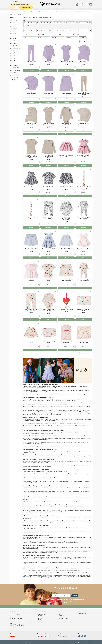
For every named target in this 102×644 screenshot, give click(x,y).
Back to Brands (13, 80)
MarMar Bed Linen (14, 30)
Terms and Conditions (60, 642)
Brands (15, 15)
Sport (59, 9)
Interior (82, 9)
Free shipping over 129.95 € (83, 12)
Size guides (41, 620)
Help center (41, 618)
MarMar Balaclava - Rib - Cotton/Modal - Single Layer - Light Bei (31, 125)
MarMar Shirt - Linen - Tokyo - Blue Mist (66, 249)
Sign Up (75, 596)
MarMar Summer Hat (14, 66)
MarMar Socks (13, 64)
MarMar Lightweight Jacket (15, 49)
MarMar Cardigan (14, 37)
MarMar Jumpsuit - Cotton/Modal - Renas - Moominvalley (84, 218)
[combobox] (31, 67)
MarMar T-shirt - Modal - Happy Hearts (49, 280)
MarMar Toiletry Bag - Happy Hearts (49, 342)
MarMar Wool (13, 22)
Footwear (51, 9)
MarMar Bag (13, 27)
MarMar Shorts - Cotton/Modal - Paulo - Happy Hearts (66, 280)
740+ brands (16, 12)
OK (17, 7)
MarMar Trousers (13, 74)
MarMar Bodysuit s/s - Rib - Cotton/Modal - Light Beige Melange (49, 125)
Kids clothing (41, 9)
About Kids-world (63, 613)
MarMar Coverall (13, 39)
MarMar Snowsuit (14, 62)
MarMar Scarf (13, 54)
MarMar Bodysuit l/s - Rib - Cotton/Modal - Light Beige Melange (66, 125)
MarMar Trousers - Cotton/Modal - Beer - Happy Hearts (31, 310)
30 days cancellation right (42, 12)
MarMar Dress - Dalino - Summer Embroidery (31, 280)
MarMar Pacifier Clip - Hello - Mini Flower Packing (84, 187)
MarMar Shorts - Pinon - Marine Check (66, 187)
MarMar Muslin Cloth (14, 50)
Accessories (67, 9)
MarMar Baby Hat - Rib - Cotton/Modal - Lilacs (31, 93)
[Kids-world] (51, 4)
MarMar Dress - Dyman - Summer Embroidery (84, 249)
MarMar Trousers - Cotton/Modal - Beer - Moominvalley (49, 218)
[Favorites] (38, 44)
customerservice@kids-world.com (19, 613)
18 (89, 41)
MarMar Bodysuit (14, 35)
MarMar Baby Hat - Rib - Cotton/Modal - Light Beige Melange (84, 125)
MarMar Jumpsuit (14, 45)
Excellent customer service (67, 12)
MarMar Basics (13, 19)
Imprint (73, 642)
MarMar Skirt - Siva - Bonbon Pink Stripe (66, 156)
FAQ (60, 617)
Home (11, 15)
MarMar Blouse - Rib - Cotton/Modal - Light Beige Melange (49, 156)
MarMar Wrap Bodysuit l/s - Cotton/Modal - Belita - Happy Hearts (49, 311)
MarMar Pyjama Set (14, 52)
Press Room (61, 616)
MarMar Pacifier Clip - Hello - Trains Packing (31, 218)
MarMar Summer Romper (15, 67)
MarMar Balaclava (14, 28)
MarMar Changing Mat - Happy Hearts (84, 310)
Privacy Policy (68, 642)
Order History (41, 617)
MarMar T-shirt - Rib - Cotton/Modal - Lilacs (49, 93)
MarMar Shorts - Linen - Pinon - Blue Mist (31, 249)
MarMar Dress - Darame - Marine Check (31, 187)
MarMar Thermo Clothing (15, 71)
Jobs (60, 614)
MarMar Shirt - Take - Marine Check (49, 187)
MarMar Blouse (13, 33)
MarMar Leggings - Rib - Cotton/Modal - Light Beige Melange (84, 93)
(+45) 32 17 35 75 (17, 614)
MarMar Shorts (13, 57)
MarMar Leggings (14, 47)
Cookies (85, 642)
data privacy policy (70, 607)
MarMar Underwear (14, 76)
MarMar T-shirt (13, 69)
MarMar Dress (13, 40)
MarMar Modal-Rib (14, 21)
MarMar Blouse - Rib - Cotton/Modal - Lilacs (66, 93)
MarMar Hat (13, 42)
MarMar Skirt (13, 61)
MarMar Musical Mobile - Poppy (66, 310)
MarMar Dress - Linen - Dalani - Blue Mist (49, 249)
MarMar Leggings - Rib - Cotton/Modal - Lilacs (31, 62)
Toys (90, 9)
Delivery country (79, 642)
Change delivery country (26, 7)
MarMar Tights (13, 72)
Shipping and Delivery (43, 614)
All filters (83, 38)
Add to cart (31, 71)
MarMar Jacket (13, 44)
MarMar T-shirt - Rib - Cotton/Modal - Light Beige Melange (31, 156)
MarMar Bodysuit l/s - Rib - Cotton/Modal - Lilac (49, 62)
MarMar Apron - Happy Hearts (31, 341)
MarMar (19, 15)
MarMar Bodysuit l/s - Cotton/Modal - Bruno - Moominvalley (66, 218)
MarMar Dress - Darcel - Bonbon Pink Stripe (84, 156)
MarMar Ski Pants (14, 59)
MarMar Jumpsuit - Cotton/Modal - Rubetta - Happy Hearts (84, 280)
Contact (12, 611)
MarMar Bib (13, 32)
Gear (75, 9)
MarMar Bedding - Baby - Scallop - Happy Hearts (66, 342)
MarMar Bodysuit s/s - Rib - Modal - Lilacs (66, 62)
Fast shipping (55, 12)
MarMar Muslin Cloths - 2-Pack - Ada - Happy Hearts (84, 342)
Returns (40, 616)
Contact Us (41, 613)
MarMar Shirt (13, 55)
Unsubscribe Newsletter (64, 618)
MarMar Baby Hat (14, 25)
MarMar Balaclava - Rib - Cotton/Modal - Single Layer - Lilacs (84, 62)
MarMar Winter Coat (14, 77)
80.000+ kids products (28, 12)
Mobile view (90, 642)
